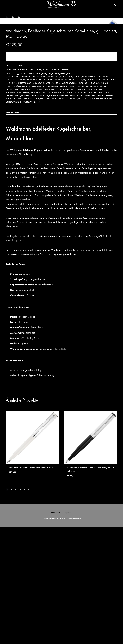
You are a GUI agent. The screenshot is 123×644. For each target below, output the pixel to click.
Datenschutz (55, 630)
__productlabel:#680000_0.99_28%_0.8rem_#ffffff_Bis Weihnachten (39, 194)
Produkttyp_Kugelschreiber (51, 213)
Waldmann (36, 219)
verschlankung (21, 219)
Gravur (64, 204)
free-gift (32, 204)
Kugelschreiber (95, 207)
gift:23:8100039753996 (48, 204)
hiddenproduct (42, 207)
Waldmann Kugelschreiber (56, 187)
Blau (81, 200)
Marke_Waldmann (32, 210)
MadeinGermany (14, 210)
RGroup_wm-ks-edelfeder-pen (44, 216)
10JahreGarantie (38, 197)
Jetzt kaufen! (61, 174)
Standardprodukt (103, 216)
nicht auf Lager (96, 210)
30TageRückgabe (56, 197)
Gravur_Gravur (76, 204)
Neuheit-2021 (81, 210)
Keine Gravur (58, 207)
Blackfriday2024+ (69, 200)
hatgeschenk (27, 207)
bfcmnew (37, 200)
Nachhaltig (68, 210)
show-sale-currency (83, 216)
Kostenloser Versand (76, 207)
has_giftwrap (13, 207)
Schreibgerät (66, 216)
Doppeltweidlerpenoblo (96, 200)
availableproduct (23, 200)
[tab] (61, 230)
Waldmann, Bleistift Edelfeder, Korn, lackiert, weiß (31, 585)
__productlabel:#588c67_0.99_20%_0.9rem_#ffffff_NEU (44, 191)
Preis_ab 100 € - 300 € (25, 213)
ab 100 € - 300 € (94, 197)
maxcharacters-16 (52, 210)
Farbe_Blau (21, 204)
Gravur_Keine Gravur (95, 204)
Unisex (9, 219)
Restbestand (23, 216)
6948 (83, 197)
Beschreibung (14, 230)
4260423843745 (72, 197)
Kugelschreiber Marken (30, 187)
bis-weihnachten (51, 200)
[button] (7, 607)
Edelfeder (10, 204)
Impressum (69, 630)
